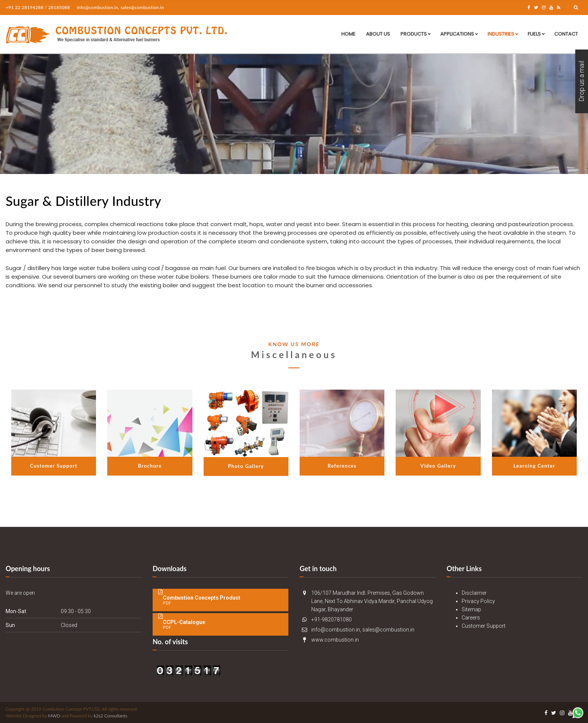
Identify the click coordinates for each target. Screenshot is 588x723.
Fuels (534, 34)
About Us (378, 34)
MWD (54, 716)
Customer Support (484, 626)
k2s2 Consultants (110, 716)
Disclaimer (474, 593)
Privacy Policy (478, 601)
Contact (566, 34)
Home (348, 34)
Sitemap (471, 609)
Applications (457, 34)
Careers (471, 618)
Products (414, 34)
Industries (501, 34)
